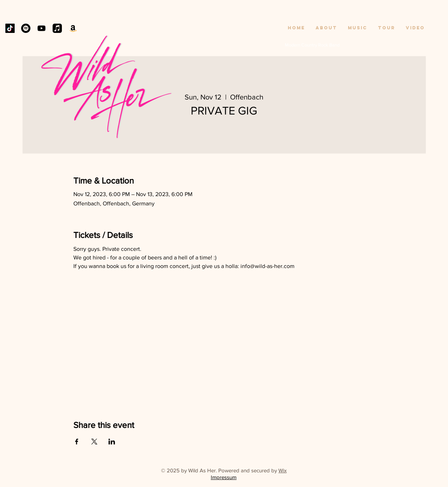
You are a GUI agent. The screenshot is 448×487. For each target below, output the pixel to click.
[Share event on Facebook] (77, 442)
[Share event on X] (94, 442)
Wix (283, 470)
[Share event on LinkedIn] (112, 442)
